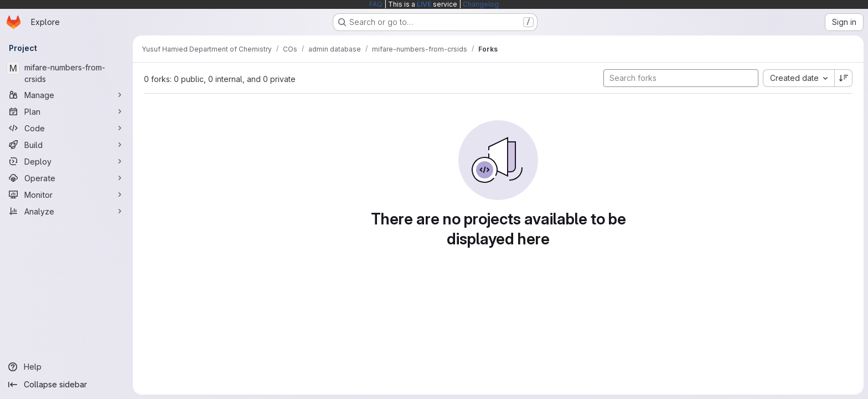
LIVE (424, 4)
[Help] (66, 367)
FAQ (376, 4)
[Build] (66, 145)
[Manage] (66, 95)
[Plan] (66, 111)
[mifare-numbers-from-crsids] (66, 73)
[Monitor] (66, 195)
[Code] (66, 128)
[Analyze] (66, 211)
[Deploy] (66, 161)
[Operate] (66, 178)
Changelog (481, 4)
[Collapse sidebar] (66, 385)
